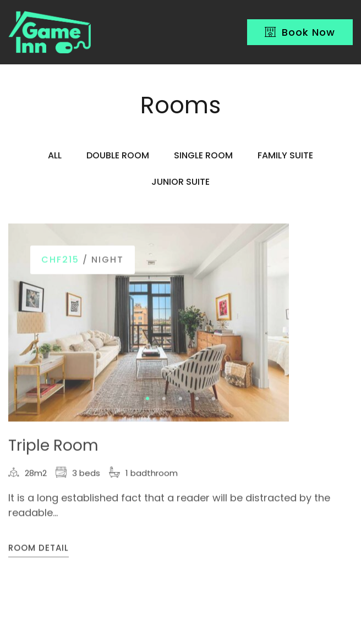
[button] (147, 399)
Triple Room (53, 446)
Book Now (300, 32)
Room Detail (39, 549)
